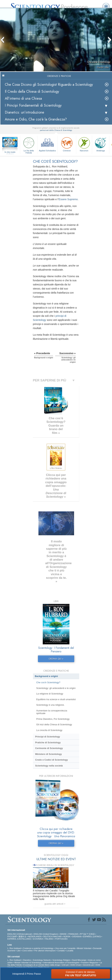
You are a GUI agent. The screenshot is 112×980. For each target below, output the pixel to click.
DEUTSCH (48, 937)
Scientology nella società (49, 766)
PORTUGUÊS (61, 939)
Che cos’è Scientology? (48, 682)
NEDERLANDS (35, 937)
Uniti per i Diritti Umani (71, 965)
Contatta (61, 951)
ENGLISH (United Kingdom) (46, 934)
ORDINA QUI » (56, 659)
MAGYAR (57, 937)
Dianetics (27, 960)
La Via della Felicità (29, 145)
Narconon (84, 144)
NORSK (67, 937)
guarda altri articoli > (55, 904)
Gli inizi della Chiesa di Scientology (54, 724)
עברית (83, 934)
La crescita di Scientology (49, 730)
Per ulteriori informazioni (45, 951)
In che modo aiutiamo (10, 152)
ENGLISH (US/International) (20, 934)
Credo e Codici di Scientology (51, 760)
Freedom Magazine (89, 963)
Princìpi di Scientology (48, 737)
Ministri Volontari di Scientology (28, 963)
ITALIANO (49, 939)
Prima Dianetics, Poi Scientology (53, 719)
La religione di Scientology (50, 694)
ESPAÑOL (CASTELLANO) (19, 939)
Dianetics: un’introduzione (24, 112)
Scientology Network (42, 960)
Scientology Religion (61, 960)
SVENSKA (77, 937)
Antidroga (101, 144)
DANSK (63, 934)
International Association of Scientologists (61, 963)
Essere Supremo (68, 199)
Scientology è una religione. (50, 705)
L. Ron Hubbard (14, 948)
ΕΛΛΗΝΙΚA (38, 939)
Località (70, 951)
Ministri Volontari (84, 948)
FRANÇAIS (73, 934)
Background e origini (46, 676)
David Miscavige (79, 960)
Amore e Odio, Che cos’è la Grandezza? (36, 119)
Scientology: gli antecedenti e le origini (56, 688)
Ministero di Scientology (48, 754)
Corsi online (27, 951)
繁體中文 (22, 937)
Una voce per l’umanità (65, 948)
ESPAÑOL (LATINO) (92, 937)
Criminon (67, 144)
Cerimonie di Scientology (49, 748)
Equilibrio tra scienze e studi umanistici (56, 699)
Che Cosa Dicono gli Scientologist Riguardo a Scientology (49, 85)
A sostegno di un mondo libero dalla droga (42, 965)
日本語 (92, 934)
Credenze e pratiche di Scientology (38, 948)
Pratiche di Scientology (48, 742)
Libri (19, 951)
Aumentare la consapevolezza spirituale (52, 712)
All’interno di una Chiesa (23, 98)
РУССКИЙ (12, 937)
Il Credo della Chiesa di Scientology (32, 92)
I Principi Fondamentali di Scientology (33, 105)
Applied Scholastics (47, 144)
